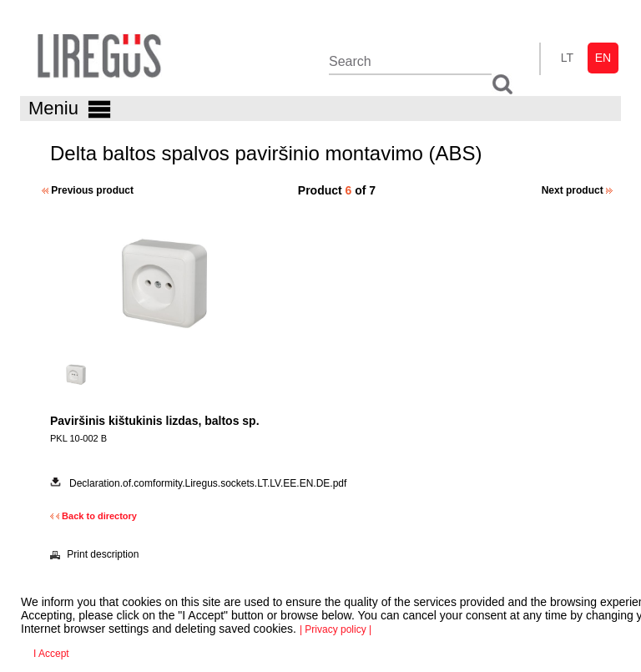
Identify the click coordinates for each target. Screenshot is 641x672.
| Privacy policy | (336, 629)
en (603, 58)
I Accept (51, 654)
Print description (94, 554)
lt (567, 58)
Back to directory (93, 516)
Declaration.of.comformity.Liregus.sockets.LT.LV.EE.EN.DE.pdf (208, 483)
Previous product (88, 190)
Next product (577, 190)
